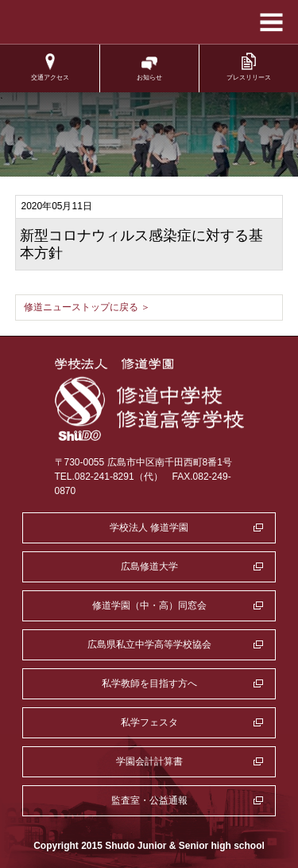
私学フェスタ (149, 722)
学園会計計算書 (149, 761)
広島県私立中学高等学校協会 (149, 644)
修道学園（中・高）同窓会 (149, 605)
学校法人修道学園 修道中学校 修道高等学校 (149, 23)
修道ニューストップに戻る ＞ (87, 307)
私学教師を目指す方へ (149, 683)
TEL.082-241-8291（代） (109, 477)
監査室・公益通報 (149, 800)
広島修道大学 (149, 566)
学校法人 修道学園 (149, 527)
